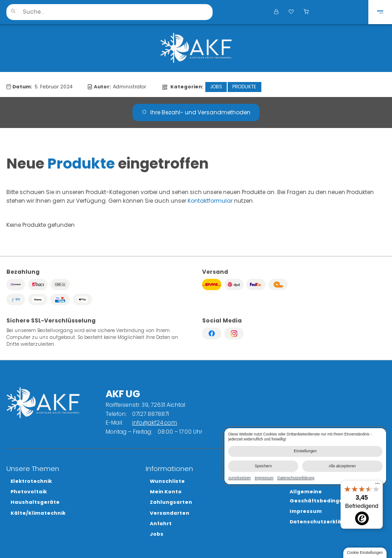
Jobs (216, 87)
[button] (13, 12)
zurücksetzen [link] (239, 478)
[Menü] (377, 486)
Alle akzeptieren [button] (342, 466)
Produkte (244, 87)
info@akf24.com (155, 422)
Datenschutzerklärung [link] (295, 478)
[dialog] (305, 456)
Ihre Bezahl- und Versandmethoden (196, 112)
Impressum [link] (264, 478)
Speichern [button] (263, 466)
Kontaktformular (210, 201)
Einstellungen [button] (305, 451)
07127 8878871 (150, 414)
